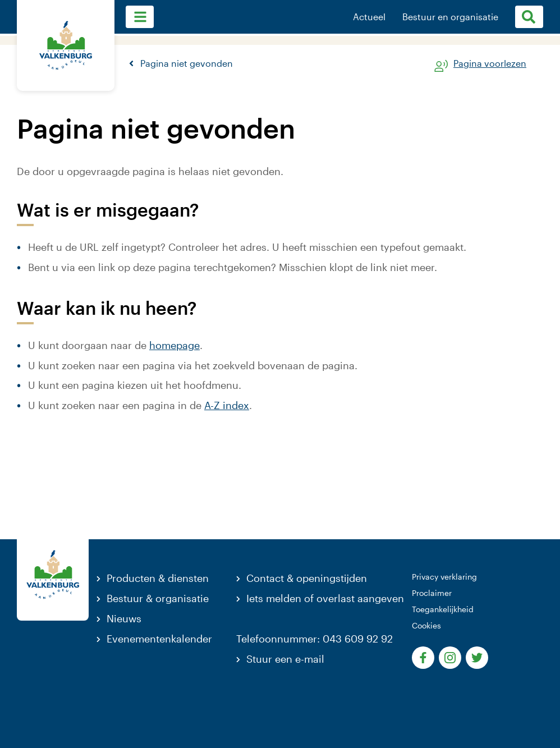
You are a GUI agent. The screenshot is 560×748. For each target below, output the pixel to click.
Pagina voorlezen (490, 64)
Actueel (369, 17)
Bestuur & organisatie (158, 598)
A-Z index (227, 405)
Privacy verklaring (444, 577)
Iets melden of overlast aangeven (325, 598)
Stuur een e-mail (285, 659)
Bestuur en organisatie (450, 17)
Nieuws (124, 618)
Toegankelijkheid (443, 609)
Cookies (426, 625)
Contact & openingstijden (307, 578)
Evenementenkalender (159, 639)
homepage (175, 345)
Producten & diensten (158, 578)
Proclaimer (432, 593)
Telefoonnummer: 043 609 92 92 (315, 639)
